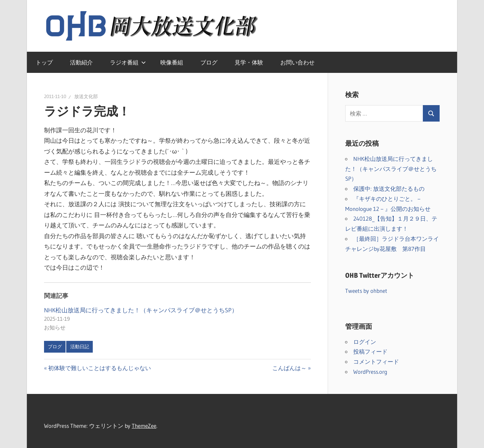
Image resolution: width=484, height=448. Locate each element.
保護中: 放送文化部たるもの (389, 189)
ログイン (365, 342)
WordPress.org (370, 372)
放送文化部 (86, 96)
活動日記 (80, 347)
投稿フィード (370, 351)
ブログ (209, 62)
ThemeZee (144, 426)
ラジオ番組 (128, 62)
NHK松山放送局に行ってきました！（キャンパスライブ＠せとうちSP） (141, 310)
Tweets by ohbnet (366, 291)
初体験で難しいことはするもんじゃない (99, 368)
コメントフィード (376, 362)
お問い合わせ (297, 62)
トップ (44, 62)
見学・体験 (249, 62)
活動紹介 (81, 62)
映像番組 (172, 62)
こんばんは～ (289, 368)
